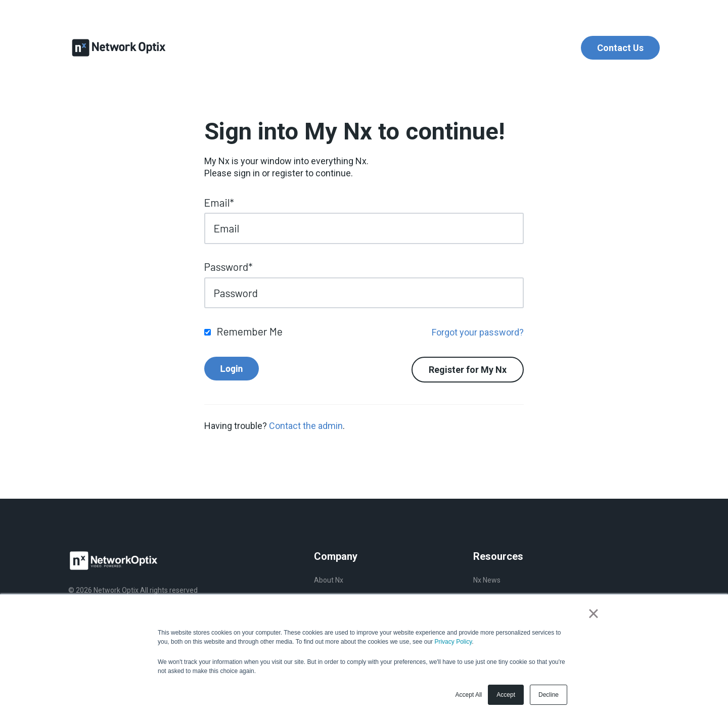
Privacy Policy (453, 642)
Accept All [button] (469, 695)
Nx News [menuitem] (487, 580)
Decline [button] (549, 695)
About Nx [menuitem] (329, 580)
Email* (219, 203)
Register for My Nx (468, 370)
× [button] (593, 613)
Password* (229, 267)
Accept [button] (506, 695)
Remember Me (250, 331)
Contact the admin (306, 426)
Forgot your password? (478, 332)
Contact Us (620, 48)
